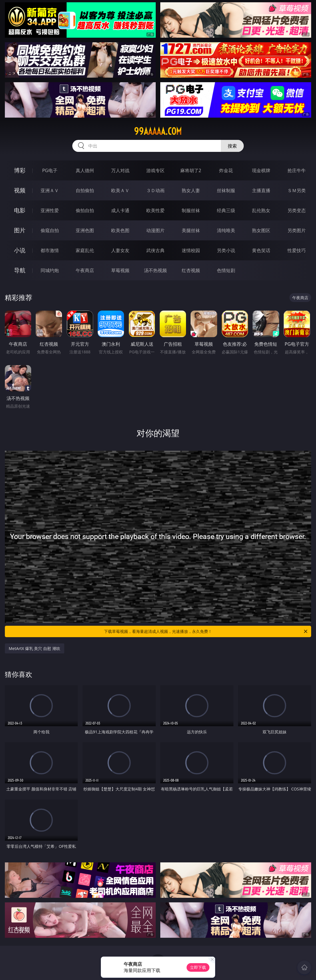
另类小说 (226, 250)
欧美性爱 (155, 210)
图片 (20, 230)
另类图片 (297, 230)
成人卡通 (120, 210)
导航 (20, 270)
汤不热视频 (155, 270)
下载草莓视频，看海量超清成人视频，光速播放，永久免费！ (206, 631)
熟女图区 (261, 230)
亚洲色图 (85, 230)
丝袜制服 (226, 190)
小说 (20, 250)
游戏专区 (155, 170)
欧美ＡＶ (120, 190)
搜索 (232, 146)
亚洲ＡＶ (50, 190)
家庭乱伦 (85, 250)
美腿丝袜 (191, 230)
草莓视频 (120, 270)
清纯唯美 (226, 230)
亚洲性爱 (50, 210)
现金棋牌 (261, 170)
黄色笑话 (261, 250)
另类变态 (297, 210)
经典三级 (226, 210)
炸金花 (226, 170)
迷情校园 (191, 250)
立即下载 (198, 967)
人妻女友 (120, 250)
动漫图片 (155, 230)
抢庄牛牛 (297, 170)
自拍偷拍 (85, 190)
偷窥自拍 (50, 230)
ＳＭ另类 (297, 190)
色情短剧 (226, 270)
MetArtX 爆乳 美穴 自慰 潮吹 (35, 648)
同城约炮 (50, 270)
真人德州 (85, 170)
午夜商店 (85, 270)
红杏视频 (191, 270)
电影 (20, 210)
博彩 (20, 170)
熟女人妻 (191, 190)
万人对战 (120, 170)
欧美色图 (120, 230)
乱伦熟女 (261, 210)
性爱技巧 (297, 250)
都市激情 (50, 250)
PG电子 (50, 170)
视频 (20, 190)
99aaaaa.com (158, 131)
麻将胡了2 (191, 170)
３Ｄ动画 (155, 190)
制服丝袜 (191, 210)
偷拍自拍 (85, 210)
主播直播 (261, 190)
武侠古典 (155, 250)
